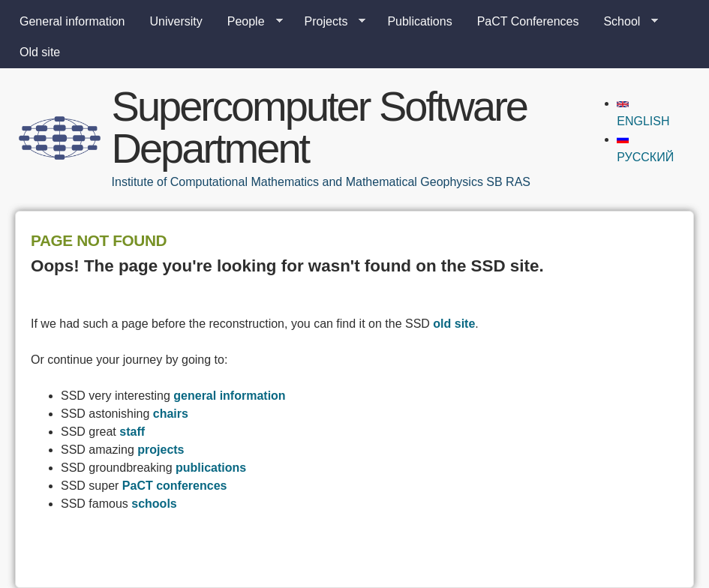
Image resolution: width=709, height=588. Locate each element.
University (176, 21)
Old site (40, 52)
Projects (329, 22)
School (625, 22)
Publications (419, 21)
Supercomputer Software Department (319, 127)
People (249, 22)
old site (454, 324)
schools (154, 504)
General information (72, 21)
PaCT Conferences (528, 21)
